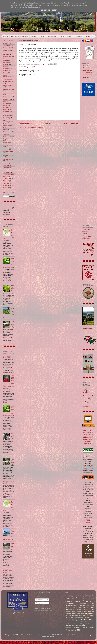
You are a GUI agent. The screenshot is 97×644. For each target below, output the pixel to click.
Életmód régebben (9, 56)
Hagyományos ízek (9, 85)
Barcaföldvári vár (87, 75)
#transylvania (86, 239)
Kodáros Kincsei (88, 440)
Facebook (42, 37)
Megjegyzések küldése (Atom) (35, 127)
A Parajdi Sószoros (88, 72)
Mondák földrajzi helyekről (8, 109)
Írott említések (8, 97)
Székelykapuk (7, 163)
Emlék (5, 60)
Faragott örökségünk (7, 67)
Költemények (7, 99)
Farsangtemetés (13, 436)
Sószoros (6, 149)
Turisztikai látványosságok (20, 37)
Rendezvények (8, 145)
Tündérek (6, 181)
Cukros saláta (13, 288)
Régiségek (6, 143)
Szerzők (87, 37)
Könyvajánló (52, 37)
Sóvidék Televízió (8, 155)
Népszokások (7, 132)
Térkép (61, 37)
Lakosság (6, 105)
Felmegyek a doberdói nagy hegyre (8, 571)
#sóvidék (85, 231)
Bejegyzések (40, 600)
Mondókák (6, 112)
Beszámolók (7, 48)
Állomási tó (86, 68)
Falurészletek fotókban (7, 63)
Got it (54, 10)
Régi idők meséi (8, 139)
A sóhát (33, 37)
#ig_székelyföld (87, 237)
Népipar (6, 130)
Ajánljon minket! (87, 328)
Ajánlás (69, 37)
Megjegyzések (41, 603)
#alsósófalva (86, 230)
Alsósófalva (7, 46)
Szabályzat (78, 37)
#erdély (85, 233)
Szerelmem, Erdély (88, 70)
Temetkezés (7, 170)
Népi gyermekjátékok (30, 67)
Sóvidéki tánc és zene (72, 624)
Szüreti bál (13, 545)
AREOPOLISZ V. (88, 438)
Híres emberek (8, 93)
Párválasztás (7, 137)
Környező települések (7, 102)
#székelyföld (86, 235)
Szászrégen (86, 77)
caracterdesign (87, 635)
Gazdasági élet (8, 79)
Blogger (52, 637)
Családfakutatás (8, 50)
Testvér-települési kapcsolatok (8, 175)
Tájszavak (6, 165)
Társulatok (6, 168)
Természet (6, 172)
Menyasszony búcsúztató (7, 357)
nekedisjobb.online (48, 611)
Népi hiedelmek (8, 126)
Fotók (5, 73)
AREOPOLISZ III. (88, 434)
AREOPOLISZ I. (88, 431)
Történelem (7, 179)
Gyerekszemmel (8, 81)
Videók (5, 188)
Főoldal (6, 37)
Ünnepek (6, 183)
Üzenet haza (7, 185)
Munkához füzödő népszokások (9, 115)
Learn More (46, 10)
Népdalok (6, 118)
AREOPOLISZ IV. (88, 436)
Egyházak (6, 54)
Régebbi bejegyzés (70, 123)
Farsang (6, 71)
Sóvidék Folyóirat (8, 151)
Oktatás (6, 134)
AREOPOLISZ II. (88, 432)
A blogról (6, 43)
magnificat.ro (86, 406)
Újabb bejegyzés (26, 123)
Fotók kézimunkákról (8, 76)
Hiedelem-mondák (9, 89)
